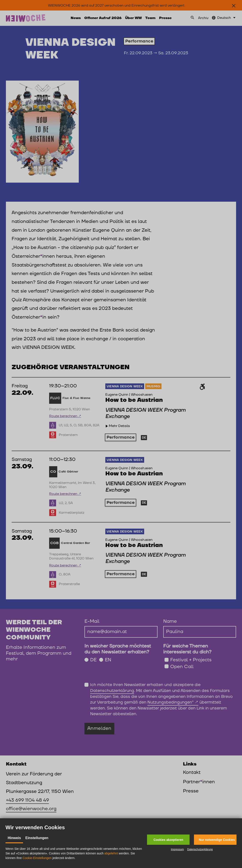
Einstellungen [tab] (37, 838)
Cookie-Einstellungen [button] (37, 858)
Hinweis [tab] (14, 838)
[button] (168, 840)
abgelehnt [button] (111, 853)
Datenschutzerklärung (200, 849)
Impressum (177, 849)
